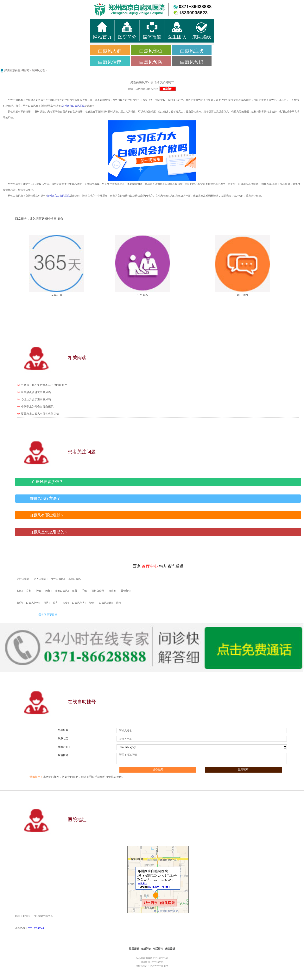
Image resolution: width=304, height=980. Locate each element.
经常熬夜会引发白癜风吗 (36, 392)
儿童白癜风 (74, 579)
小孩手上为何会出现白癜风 (37, 407)
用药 (46, 603)
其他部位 (126, 591)
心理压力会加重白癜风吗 (36, 399)
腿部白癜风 (61, 591)
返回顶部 (134, 949)
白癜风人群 (110, 51)
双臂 (75, 591)
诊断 (92, 603)
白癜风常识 (192, 62)
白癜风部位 (151, 51)
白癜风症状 (192, 51)
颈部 (48, 591)
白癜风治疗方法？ (45, 498)
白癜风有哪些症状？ (47, 515)
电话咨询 (158, 949)
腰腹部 (112, 591)
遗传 (119, 603)
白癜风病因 (105, 603)
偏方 (55, 603)
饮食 (65, 603)
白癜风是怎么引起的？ (49, 532)
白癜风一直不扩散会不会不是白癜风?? (44, 385)
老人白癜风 (40, 579)
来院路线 (170, 949)
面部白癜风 (98, 591)
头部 (19, 591)
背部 (29, 591)
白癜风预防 (151, 62)
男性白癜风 (23, 579)
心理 (19, 603)
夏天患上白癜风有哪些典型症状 (40, 414)
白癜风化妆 (32, 603)
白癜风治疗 (110, 62)
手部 (84, 591)
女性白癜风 (57, 579)
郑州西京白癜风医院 (16, 70)
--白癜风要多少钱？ (46, 482)
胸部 (38, 591)
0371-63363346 (36, 928)
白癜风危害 (78, 603)
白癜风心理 (38, 70)
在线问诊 (146, 949)
